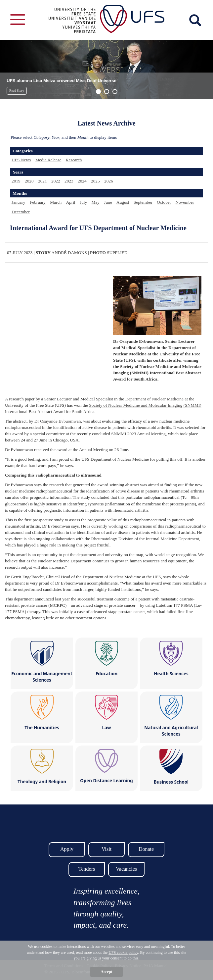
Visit (106, 849)
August (123, 202)
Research (74, 160)
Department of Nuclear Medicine (154, 399)
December (21, 212)
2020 (29, 181)
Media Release (48, 160)
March (56, 202)
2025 (95, 181)
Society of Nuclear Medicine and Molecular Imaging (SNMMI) (145, 405)
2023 (69, 181)
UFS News (21, 160)
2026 (109, 181)
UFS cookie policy (123, 953)
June (108, 202)
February (38, 202)
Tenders (87, 869)
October (164, 202)
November (185, 202)
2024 (82, 181)
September (143, 202)
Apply (67, 849)
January (18, 202)
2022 (56, 181)
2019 (16, 181)
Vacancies (126, 869)
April (70, 202)
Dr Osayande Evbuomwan (58, 421)
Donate (146, 849)
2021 (43, 181)
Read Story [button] (17, 91)
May (95, 202)
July (83, 202)
